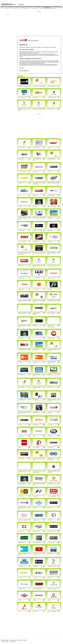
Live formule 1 (35, 496)
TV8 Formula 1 (36, 400)
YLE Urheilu (35, 554)
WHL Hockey (35, 242)
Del (33, 338)
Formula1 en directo (22, 98)
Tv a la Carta (34, 8)
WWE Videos (50, 230)
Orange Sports (36, 289)
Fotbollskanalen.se (22, 543)
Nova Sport (35, 578)
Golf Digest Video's (51, 195)
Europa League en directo (38, 109)
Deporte (26, 8)
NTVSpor (35, 600)
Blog (41, 8)
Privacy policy (19, 640)
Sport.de (34, 326)
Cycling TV (20, 183)
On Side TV (50, 507)
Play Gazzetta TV (25, 71)
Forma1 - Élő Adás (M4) (52, 611)
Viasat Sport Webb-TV (37, 543)
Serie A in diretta (21, 387)
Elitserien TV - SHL (51, 543)
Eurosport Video (36, 531)
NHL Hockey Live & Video (38, 218)
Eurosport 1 (50, 520)
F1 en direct (50, 289)
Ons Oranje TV (50, 484)
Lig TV (19, 611)
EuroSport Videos (36, 148)
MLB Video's (35, 207)
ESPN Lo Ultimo (21, 459)
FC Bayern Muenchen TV (23, 349)
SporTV (34, 436)
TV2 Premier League (51, 566)
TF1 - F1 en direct (36, 278)
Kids (20, 8)
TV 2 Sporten (21, 566)
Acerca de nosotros (5, 640)
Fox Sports (50, 436)
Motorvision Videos (51, 338)
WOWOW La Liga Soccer (52, 589)
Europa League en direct (52, 265)
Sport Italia (50, 375)
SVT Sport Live (36, 520)
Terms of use (13, 640)
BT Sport (49, 172)
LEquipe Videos (21, 289)
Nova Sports (50, 578)
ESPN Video (35, 195)
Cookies (25, 640)
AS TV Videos (21, 159)
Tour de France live (51, 159)
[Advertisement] (20, 1)
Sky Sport (49, 387)
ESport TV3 (35, 98)
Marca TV (49, 148)
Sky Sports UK (36, 172)
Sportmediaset (21, 375)
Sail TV (19, 195)
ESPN (19, 447)
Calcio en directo (51, 109)
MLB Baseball (21, 338)
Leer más (21, 68)
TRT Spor (20, 600)
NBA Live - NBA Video (52, 207)
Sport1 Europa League (22, 313)
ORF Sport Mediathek (52, 496)
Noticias (14, 8)
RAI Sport (20, 362)
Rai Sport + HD (36, 362)
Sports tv (49, 600)
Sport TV (20, 425)
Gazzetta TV (50, 412)
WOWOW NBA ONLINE (37, 589)
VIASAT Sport (35, 566)
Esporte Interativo (36, 447)
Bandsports (20, 436)
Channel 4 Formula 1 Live (52, 183)
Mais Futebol (50, 425)
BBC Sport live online (22, 172)
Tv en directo (6, 8)
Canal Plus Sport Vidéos (37, 253)
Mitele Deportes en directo (23, 86)
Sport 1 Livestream (51, 313)
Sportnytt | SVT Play (51, 531)
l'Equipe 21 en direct (51, 278)
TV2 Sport (35, 507)
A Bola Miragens (36, 425)
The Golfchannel (21, 230)
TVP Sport (35, 611)
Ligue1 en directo (21, 148)
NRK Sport (50, 554)
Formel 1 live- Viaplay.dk (23, 520)
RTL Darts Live (21, 496)
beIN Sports (50, 242)
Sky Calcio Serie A (22, 400)
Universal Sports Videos (37, 230)
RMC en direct (21, 265)
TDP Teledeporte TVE (52, 86)
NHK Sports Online (22, 589)
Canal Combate (50, 447)
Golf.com (20, 207)
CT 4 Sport (20, 578)
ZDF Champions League (52, 301)
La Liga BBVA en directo (52, 98)
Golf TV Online (36, 349)
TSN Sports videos (22, 242)
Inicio (3, 641)
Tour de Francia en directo (38, 86)
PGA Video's (50, 218)
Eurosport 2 (20, 531)
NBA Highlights (36, 412)
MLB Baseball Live (22, 484)
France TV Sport (21, 278)
